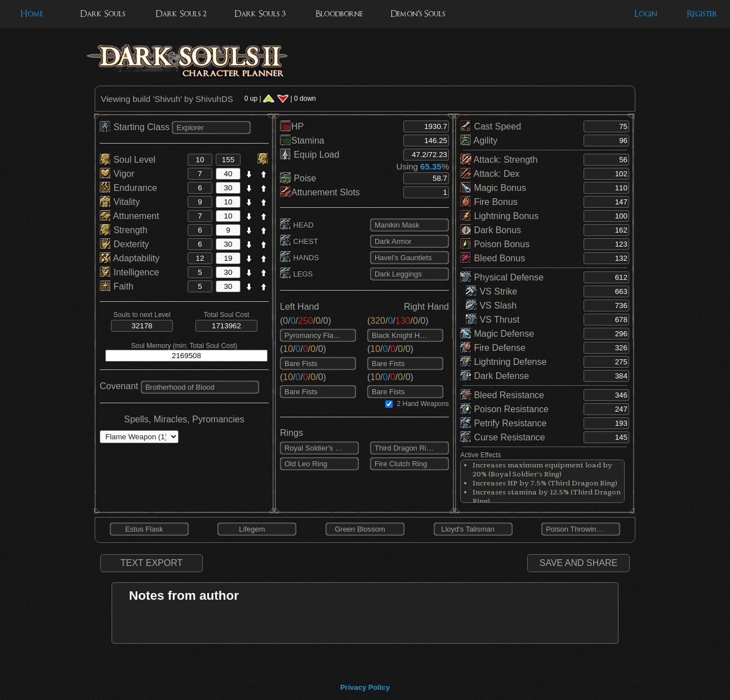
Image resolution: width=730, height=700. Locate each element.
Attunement (129, 216)
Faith (117, 286)
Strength (124, 230)
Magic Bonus (493, 188)
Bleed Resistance (502, 395)
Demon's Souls (418, 14)
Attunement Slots (320, 192)
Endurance (128, 188)
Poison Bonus (495, 244)
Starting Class (136, 127)
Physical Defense (502, 277)
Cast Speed (491, 126)
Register (702, 14)
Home (32, 14)
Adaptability (130, 258)
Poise (298, 178)
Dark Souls (103, 14)
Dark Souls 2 (181, 14)
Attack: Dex (490, 174)
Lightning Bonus (499, 216)
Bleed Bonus (493, 258)
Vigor (117, 174)
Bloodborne (339, 14)
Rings (291, 433)
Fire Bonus (489, 202)
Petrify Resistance (503, 423)
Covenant (119, 386)
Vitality (120, 202)
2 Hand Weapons (423, 404)
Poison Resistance (504, 409)
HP (292, 126)
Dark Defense (495, 376)
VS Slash (491, 306)
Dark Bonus (491, 230)
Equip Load (310, 155)
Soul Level (128, 160)
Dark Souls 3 (260, 14)
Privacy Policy (365, 687)
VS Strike (491, 291)
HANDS (299, 258)
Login (646, 14)
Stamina (302, 141)
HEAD (297, 225)
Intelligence (129, 272)
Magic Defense (497, 334)
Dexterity (124, 244)
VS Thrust (493, 320)
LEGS (296, 274)
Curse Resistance (503, 437)
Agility (479, 141)
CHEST (299, 241)
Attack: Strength (499, 160)
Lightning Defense (503, 362)
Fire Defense (493, 348)
